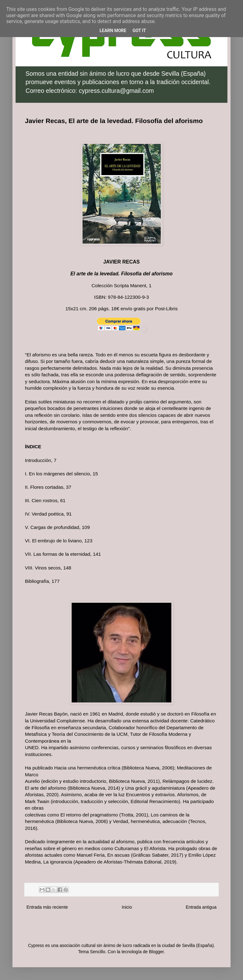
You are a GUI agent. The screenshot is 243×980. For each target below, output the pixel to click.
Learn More (113, 31)
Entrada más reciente (47, 907)
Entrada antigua (201, 907)
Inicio (127, 907)
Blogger (156, 952)
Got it (139, 31)
